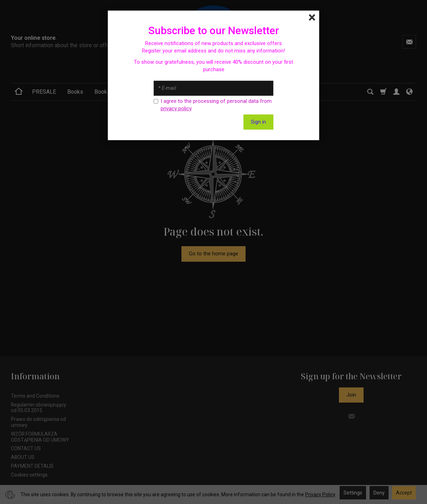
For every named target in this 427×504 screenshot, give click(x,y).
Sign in (258, 122)
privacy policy (176, 108)
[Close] (312, 18)
